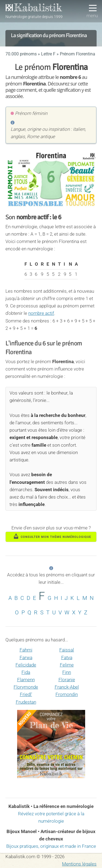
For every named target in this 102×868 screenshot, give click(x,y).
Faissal (67, 650)
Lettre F (48, 54)
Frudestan (26, 702)
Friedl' (26, 694)
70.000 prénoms (21, 54)
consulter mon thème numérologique (52, 536)
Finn (67, 672)
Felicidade (26, 665)
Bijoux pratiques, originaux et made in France (51, 846)
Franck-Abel (67, 687)
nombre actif (41, 313)
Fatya (67, 657)
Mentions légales (79, 864)
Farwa (26, 657)
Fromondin (67, 694)
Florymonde (26, 687)
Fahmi (26, 650)
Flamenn (26, 680)
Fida (26, 672)
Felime (67, 665)
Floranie (67, 680)
